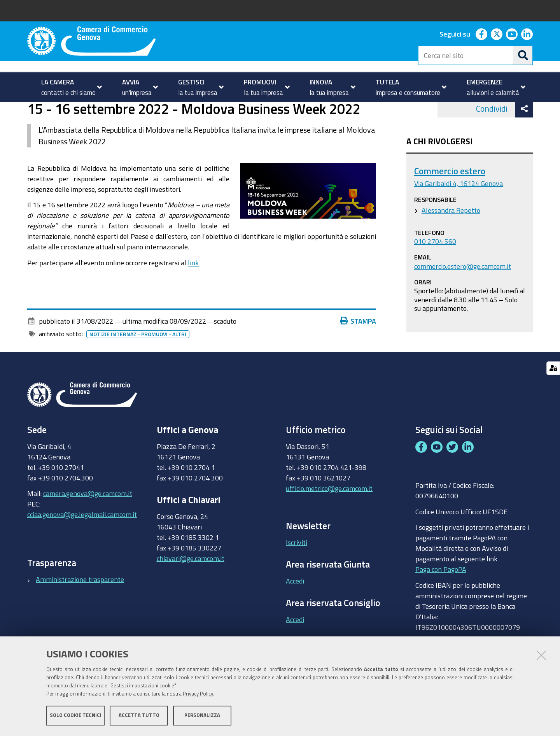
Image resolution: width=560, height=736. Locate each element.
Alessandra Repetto (451, 241)
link (193, 293)
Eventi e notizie (220, 110)
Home (32, 110)
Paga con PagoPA (441, 600)
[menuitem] (68, 87)
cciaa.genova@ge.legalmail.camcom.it (82, 545)
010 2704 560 (435, 272)
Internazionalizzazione (120, 110)
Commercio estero (450, 202)
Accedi (295, 612)
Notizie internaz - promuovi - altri (138, 365)
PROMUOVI (60, 110)
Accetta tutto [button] (139, 716)
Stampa (358, 352)
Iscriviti (297, 573)
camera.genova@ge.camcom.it (88, 524)
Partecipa (174, 110)
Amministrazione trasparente (80, 610)
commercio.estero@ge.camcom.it (463, 297)
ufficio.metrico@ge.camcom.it (329, 519)
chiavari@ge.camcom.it (191, 589)
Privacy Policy (198, 694)
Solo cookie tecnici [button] (76, 716)
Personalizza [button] (202, 716)
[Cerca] (523, 55)
